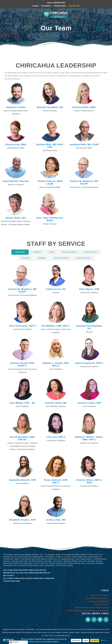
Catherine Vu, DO (56, 289)
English (14, 642)
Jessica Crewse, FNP (89, 403)
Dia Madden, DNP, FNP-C (56, 326)
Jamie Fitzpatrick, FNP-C (89, 363)
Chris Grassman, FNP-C (22, 326)
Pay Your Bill (74, 6)
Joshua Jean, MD (56, 520)
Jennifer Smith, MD (56, 403)
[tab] (20, 252)
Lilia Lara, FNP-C (56, 437)
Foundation (46, 6)
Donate (36, 6)
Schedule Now (60, 6)
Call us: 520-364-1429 (56, 3)
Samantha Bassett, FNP (22, 480)
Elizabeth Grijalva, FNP (22, 520)
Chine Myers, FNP (89, 289)
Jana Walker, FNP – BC (22, 403)
